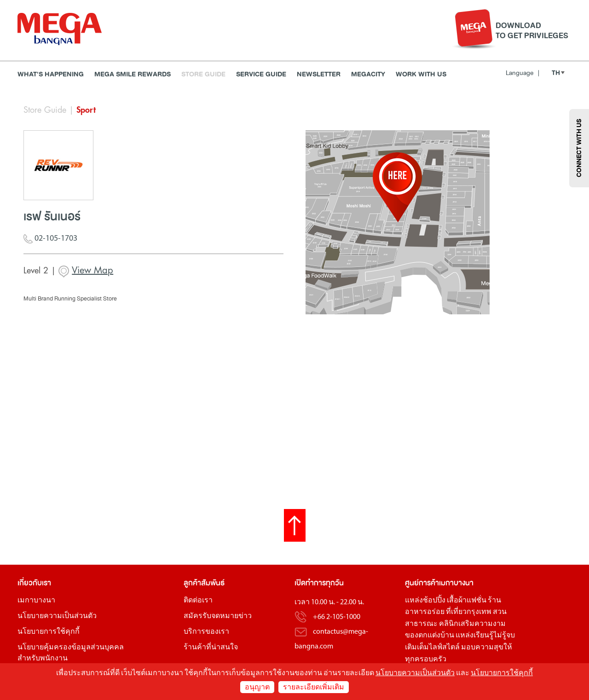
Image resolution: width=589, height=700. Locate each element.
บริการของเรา (206, 632)
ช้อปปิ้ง (434, 601)
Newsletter (319, 74)
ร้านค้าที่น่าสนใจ (211, 648)
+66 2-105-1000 (337, 617)
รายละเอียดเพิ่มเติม (314, 688)
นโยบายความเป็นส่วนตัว (57, 616)
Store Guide (203, 74)
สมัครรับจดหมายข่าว (218, 616)
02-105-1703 (50, 239)
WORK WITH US (421, 74)
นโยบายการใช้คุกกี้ (49, 632)
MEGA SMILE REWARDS (133, 74)
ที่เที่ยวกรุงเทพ (469, 612)
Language (523, 73)
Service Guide (261, 74)
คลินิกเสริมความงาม (472, 624)
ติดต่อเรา (198, 601)
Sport (86, 110)
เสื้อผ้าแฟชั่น (467, 601)
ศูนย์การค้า (422, 583)
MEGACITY (368, 74)
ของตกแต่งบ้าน (430, 636)
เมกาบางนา (36, 601)
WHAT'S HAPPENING (51, 74)
